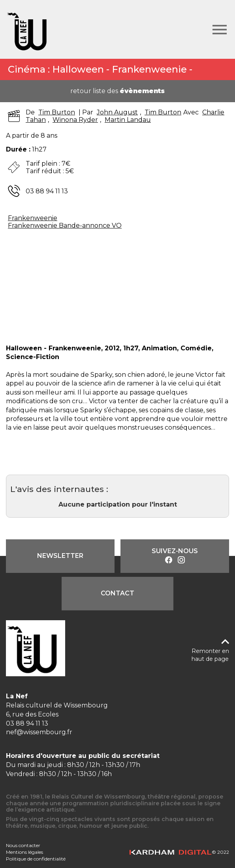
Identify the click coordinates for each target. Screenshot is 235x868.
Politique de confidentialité (36, 859)
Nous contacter (23, 845)
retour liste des (117, 91)
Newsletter (60, 556)
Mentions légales (24, 852)
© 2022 (179, 852)
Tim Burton (57, 112)
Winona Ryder (75, 120)
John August (117, 112)
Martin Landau (128, 120)
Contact (117, 593)
